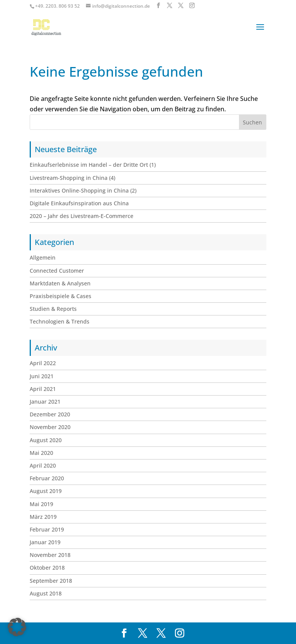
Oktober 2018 (47, 568)
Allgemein (43, 257)
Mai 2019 (41, 504)
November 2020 (50, 427)
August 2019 (46, 491)
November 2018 (50, 555)
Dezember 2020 (50, 414)
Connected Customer (57, 271)
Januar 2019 (45, 542)
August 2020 (46, 440)
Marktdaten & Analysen (60, 283)
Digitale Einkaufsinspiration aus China (79, 203)
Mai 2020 (41, 453)
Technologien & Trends (60, 321)
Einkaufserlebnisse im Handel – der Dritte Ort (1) (93, 165)
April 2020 (43, 465)
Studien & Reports (53, 309)
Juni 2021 (42, 376)
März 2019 (43, 517)
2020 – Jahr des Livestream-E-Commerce (82, 216)
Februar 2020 (47, 478)
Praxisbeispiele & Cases (61, 296)
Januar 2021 (45, 402)
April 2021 (43, 389)
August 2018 (46, 593)
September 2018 (51, 581)
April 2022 (43, 363)
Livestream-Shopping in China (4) (72, 178)
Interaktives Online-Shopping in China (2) (83, 190)
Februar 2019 (47, 529)
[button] (17, 627)
